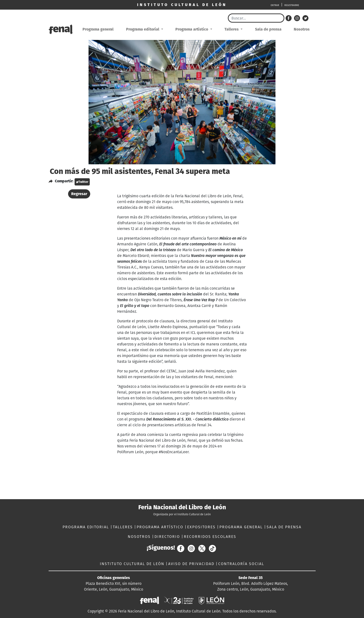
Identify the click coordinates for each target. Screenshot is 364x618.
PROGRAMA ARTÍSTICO (161, 527)
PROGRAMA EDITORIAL (86, 527)
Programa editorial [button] (143, 29)
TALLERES (124, 527)
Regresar (79, 194)
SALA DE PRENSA (284, 527)
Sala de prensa (268, 29)
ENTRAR (275, 5)
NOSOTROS (140, 537)
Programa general (98, 29)
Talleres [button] (232, 29)
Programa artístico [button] (192, 29)
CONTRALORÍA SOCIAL (241, 564)
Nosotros (302, 29)
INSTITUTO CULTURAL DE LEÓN (133, 564)
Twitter (82, 182)
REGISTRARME (292, 5)
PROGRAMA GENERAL (242, 527)
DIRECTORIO (168, 537)
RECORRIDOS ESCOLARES (210, 537)
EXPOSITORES (202, 527)
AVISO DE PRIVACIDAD (192, 564)
